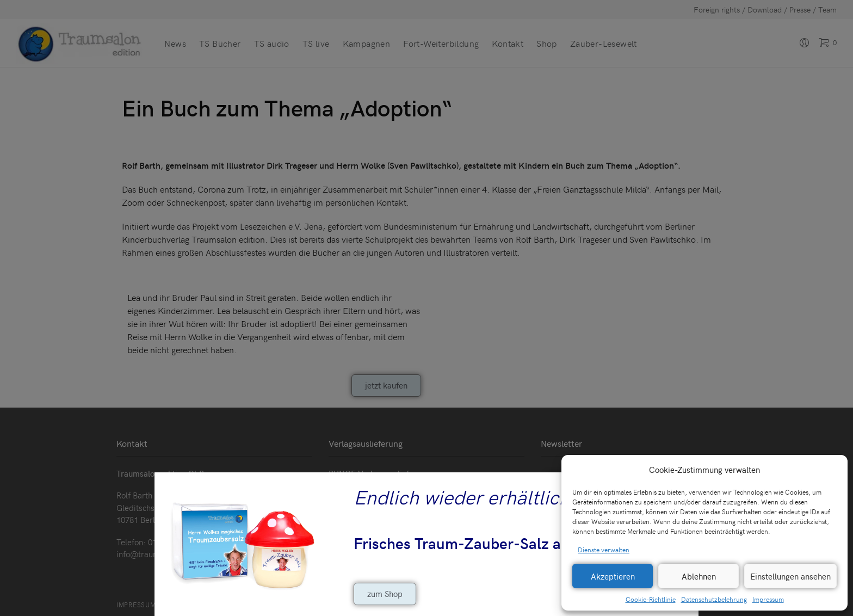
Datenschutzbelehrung (714, 599)
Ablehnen (699, 576)
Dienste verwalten (604, 550)
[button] (831, 470)
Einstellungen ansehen (790, 576)
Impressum (768, 599)
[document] (426, 308)
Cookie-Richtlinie (651, 599)
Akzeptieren (613, 576)
